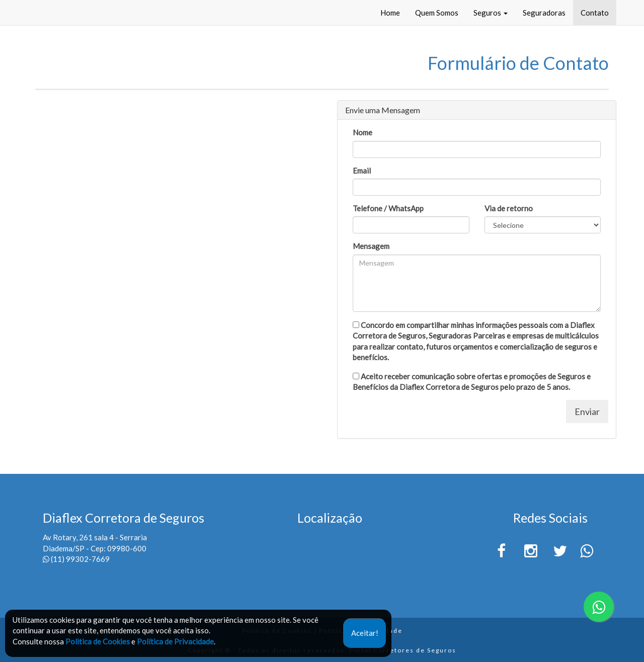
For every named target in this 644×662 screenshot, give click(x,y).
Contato (595, 13)
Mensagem (371, 246)
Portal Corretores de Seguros (403, 650)
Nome (363, 132)
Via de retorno (509, 208)
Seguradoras (544, 13)
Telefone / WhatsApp (388, 208)
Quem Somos (437, 13)
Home (390, 13)
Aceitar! (365, 633)
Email (362, 171)
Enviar (587, 411)
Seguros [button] (491, 13)
